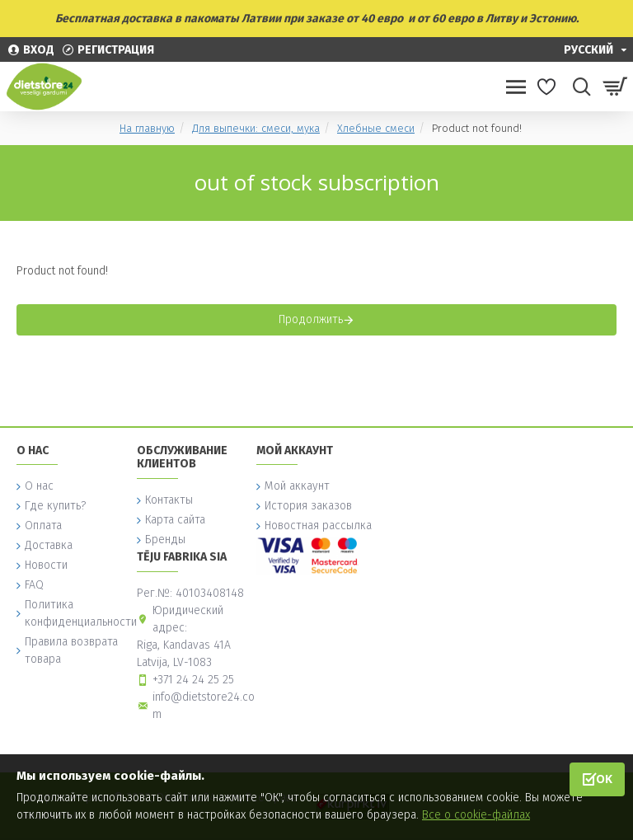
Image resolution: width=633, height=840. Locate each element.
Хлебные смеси (376, 128)
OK (604, 779)
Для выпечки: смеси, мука (256, 128)
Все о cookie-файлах (476, 815)
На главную (147, 128)
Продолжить (311, 319)
